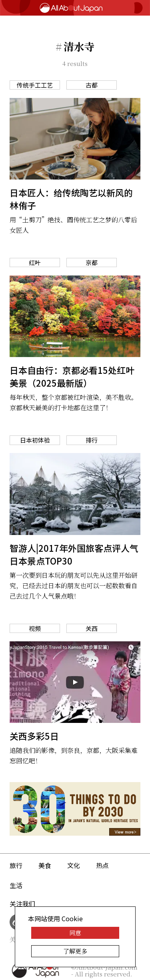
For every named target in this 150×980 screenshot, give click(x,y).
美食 (45, 865)
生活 (16, 885)
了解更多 (75, 951)
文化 (74, 865)
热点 (102, 865)
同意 (75, 933)
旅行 (16, 865)
